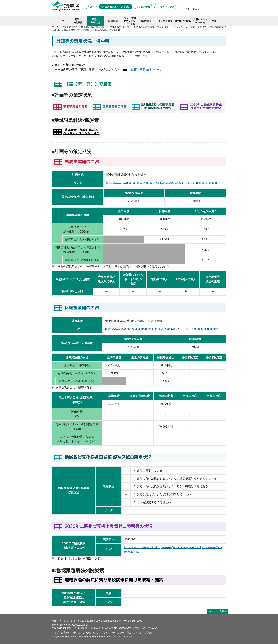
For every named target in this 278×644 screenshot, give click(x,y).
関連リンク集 (134, 633)
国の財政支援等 (183, 21)
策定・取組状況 (199, 27)
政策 (64, 27)
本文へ (91, 7)
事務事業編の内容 (75, 107)
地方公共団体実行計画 (112, 27)
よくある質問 (165, 21)
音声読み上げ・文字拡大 (118, 7)
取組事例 (113, 21)
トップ (60, 21)
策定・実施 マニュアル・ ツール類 (130, 21)
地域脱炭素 (92, 27)
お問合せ (145, 7)
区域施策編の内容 (115, 107)
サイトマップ (167, 7)
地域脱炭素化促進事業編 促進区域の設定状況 (158, 106)
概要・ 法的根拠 (78, 21)
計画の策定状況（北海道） (78, 30)
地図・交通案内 (150, 628)
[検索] (196, 9)
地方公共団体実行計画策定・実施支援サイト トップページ (157, 27)
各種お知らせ (148, 21)
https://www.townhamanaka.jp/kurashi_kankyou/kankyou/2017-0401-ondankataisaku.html (163, 183)
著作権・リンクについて (86, 633)
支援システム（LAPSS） (200, 21)
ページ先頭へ (219, 611)
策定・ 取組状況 (95, 21)
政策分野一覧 (76, 27)
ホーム (55, 27)
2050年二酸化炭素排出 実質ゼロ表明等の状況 (206, 106)
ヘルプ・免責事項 (61, 633)
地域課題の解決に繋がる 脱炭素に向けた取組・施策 (81, 132)
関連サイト (218, 21)
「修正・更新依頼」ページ (145, 70)
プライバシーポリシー (113, 633)
